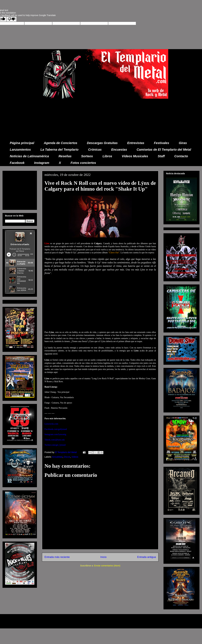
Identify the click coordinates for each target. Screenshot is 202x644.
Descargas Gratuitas (102, 143)
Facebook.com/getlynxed (56, 429)
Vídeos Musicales (135, 156)
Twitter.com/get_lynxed (55, 445)
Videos (75, 457)
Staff (161, 156)
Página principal (22, 143)
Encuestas (119, 150)
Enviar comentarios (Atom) (107, 566)
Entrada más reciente (57, 557)
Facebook (17, 163)
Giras (183, 143)
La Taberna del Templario (59, 150)
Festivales (162, 143)
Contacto (181, 156)
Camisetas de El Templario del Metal (164, 150)
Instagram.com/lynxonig (55, 434)
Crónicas (95, 150)
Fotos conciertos (83, 163)
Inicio (103, 557)
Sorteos (87, 156)
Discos (67, 457)
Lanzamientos (20, 150)
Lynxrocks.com (51, 424)
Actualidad (57, 457)
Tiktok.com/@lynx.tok (55, 440)
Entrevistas (136, 143)
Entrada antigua (147, 557)
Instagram (42, 163)
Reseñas (65, 156)
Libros (107, 156)
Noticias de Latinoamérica (29, 156)
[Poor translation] (12, 19)
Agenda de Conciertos (60, 143)
